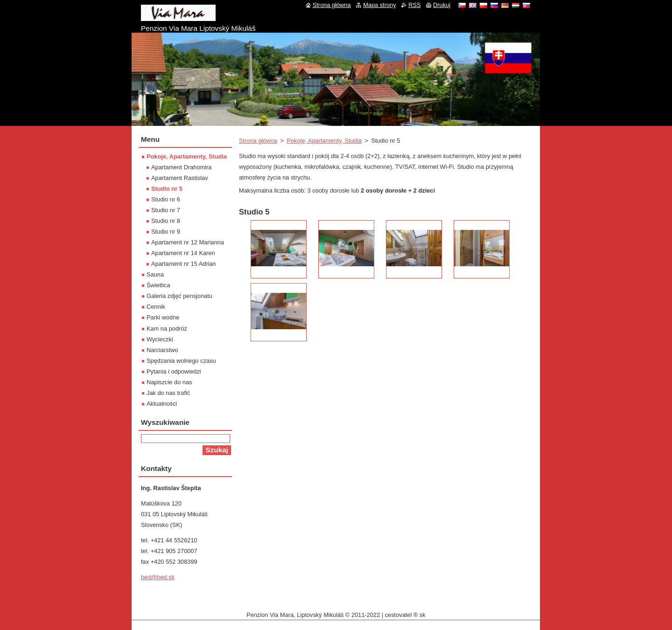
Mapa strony (379, 5)
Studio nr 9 (166, 232)
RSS (414, 5)
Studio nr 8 (166, 221)
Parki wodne (163, 317)
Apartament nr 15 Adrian (184, 264)
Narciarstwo (162, 350)
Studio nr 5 (167, 189)
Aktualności (162, 404)
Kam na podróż (167, 329)
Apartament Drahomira (181, 167)
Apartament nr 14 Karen (183, 253)
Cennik (156, 307)
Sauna (155, 274)
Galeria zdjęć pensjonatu (179, 296)
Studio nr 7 (166, 210)
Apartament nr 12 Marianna (188, 242)
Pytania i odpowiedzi (174, 371)
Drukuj (442, 5)
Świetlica (158, 285)
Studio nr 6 (166, 199)
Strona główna (258, 141)
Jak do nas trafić (168, 393)
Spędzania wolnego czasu (181, 361)
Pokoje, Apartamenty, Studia (324, 141)
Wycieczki (160, 339)
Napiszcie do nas (169, 382)
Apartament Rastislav (180, 178)
